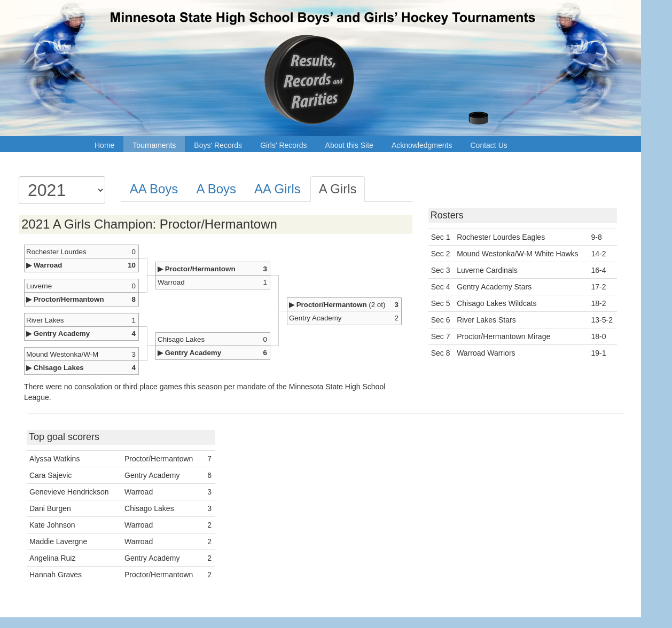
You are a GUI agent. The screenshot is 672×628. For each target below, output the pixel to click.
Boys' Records (218, 145)
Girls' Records (283, 145)
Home (104, 145)
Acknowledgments (422, 145)
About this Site (349, 145)
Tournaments (154, 145)
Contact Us (489, 145)
